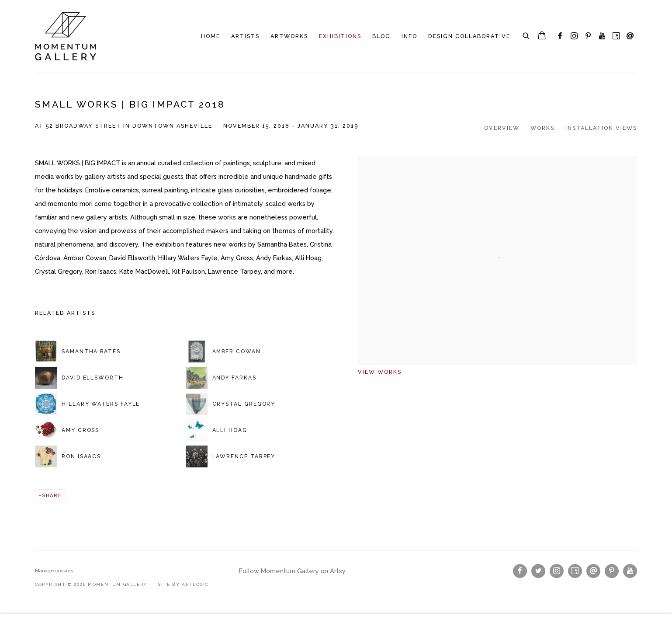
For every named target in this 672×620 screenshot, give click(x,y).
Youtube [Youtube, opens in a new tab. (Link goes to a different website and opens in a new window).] (602, 36)
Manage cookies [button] (54, 571)
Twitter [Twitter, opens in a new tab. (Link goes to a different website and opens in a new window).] (538, 571)
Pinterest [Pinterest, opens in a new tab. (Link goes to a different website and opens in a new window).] (588, 36)
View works (380, 372)
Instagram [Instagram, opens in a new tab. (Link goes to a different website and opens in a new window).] (574, 36)
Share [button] (52, 496)
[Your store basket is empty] (542, 36)
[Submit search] (527, 35)
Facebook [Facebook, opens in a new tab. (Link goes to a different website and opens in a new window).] (560, 36)
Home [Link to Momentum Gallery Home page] (211, 36)
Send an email (630, 36)
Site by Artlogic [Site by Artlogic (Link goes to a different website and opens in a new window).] (183, 584)
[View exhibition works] (497, 163)
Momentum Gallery (66, 36)
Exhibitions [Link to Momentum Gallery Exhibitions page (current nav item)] (340, 36)
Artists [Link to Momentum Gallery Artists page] (245, 36)
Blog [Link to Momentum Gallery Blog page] (381, 36)
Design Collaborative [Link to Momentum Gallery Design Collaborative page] (469, 36)
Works (542, 128)
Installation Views (601, 128)
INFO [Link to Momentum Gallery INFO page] (409, 36)
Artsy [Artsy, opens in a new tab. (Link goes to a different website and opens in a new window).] (616, 36)
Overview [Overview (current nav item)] (502, 128)
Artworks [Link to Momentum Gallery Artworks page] (289, 36)
